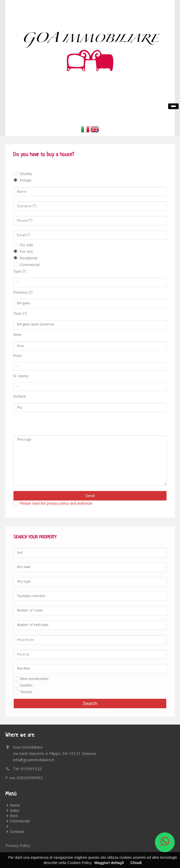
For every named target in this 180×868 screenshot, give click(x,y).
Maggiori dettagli (109, 863)
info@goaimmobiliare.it (34, 760)
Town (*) (20, 314)
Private (26, 180)
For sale (27, 245)
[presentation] (37, 421)
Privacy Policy (18, 845)
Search (90, 703)
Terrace (26, 692)
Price (17, 356)
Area (17, 335)
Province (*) (23, 292)
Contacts (17, 832)
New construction (34, 679)
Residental (29, 258)
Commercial (30, 265)
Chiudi (136, 863)
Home (15, 805)
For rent (26, 252)
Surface (20, 396)
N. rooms (21, 376)
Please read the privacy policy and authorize (56, 503)
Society (26, 174)
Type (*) (20, 271)
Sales (15, 811)
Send (90, 496)
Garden (26, 685)
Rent (14, 816)
